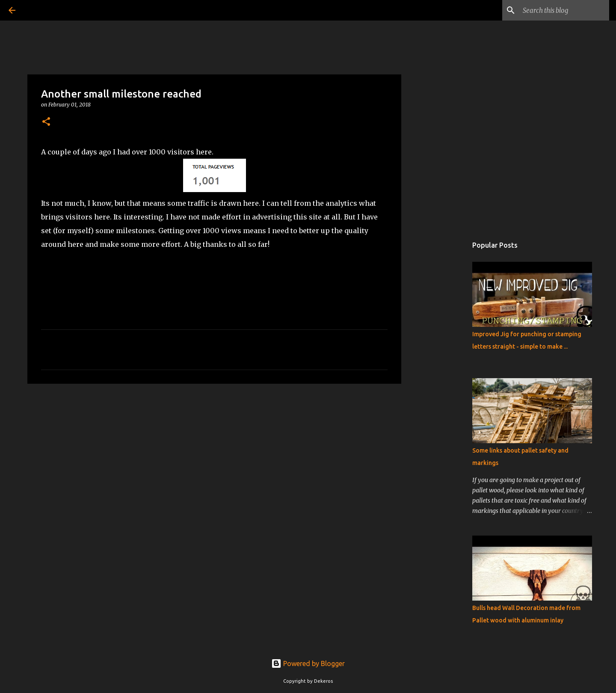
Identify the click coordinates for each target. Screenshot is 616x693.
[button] (46, 122)
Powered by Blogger (308, 663)
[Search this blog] (564, 10)
